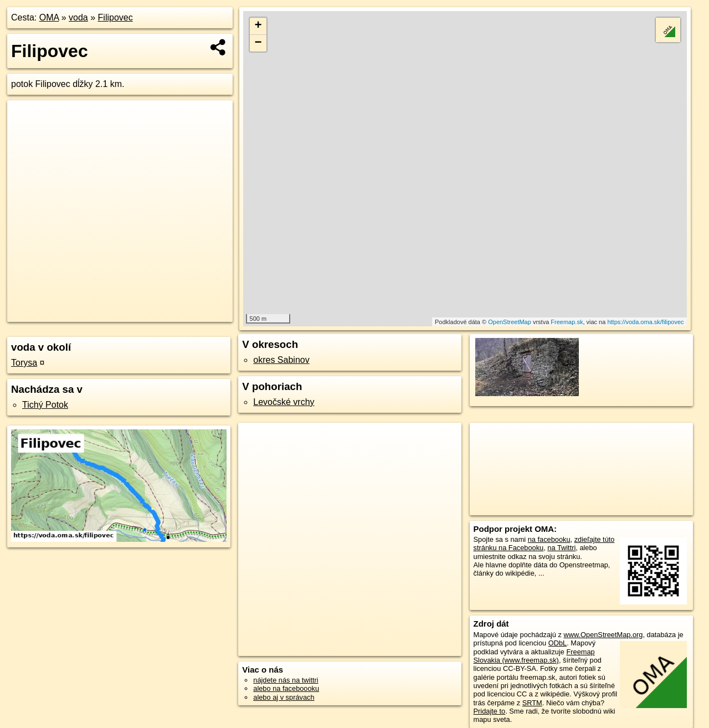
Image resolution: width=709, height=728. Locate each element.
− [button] (258, 43)
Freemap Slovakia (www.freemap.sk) (534, 656)
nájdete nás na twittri (286, 680)
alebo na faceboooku (286, 688)
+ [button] (258, 26)
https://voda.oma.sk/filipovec (645, 322)
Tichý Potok (45, 405)
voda (78, 17)
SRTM (532, 703)
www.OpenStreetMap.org (603, 635)
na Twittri (561, 548)
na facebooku (549, 539)
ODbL (558, 643)
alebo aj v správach (284, 697)
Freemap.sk (567, 322)
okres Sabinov (281, 360)
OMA (49, 17)
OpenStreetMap (510, 322)
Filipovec (115, 17)
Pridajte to (490, 711)
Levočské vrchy (284, 402)
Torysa (24, 363)
